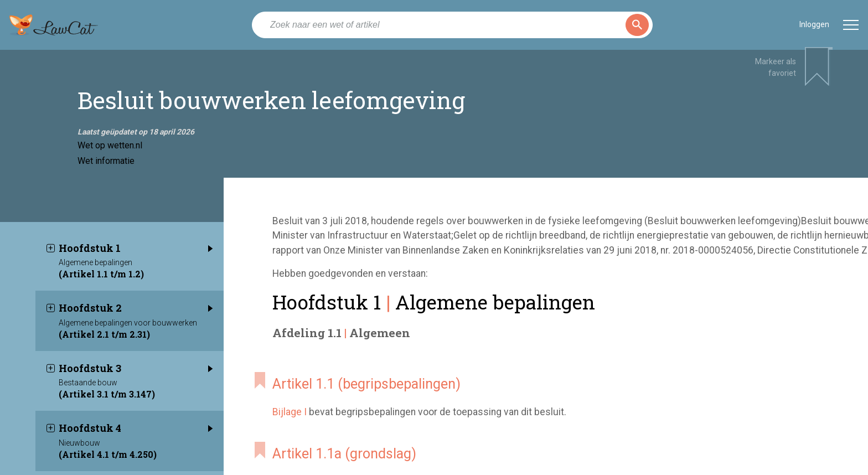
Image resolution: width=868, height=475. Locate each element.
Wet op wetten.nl (110, 145)
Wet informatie (106, 161)
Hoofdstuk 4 (136, 435)
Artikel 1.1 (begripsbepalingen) (366, 384)
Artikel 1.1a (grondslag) (344, 454)
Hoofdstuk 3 (136, 375)
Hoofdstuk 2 (136, 315)
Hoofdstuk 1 (136, 255)
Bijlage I (290, 412)
